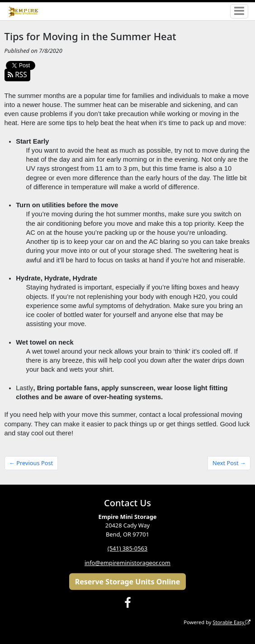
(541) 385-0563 (127, 549)
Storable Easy (231, 622)
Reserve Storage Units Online (128, 582)
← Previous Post (31, 463)
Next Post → (229, 463)
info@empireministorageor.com (127, 563)
